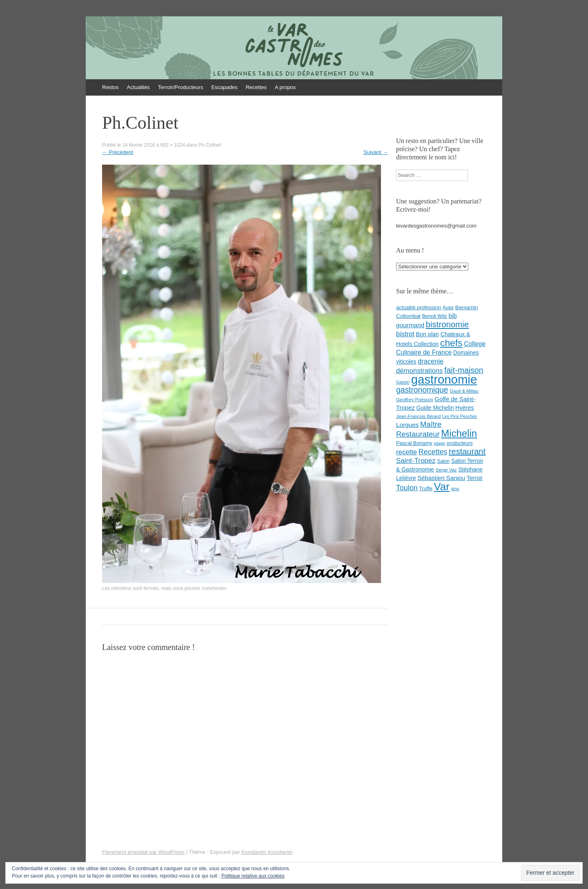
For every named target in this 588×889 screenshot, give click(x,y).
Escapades (224, 87)
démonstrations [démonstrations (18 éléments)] (419, 371)
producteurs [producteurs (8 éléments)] (460, 443)
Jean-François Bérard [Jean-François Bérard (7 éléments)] (418, 416)
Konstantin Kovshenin (267, 852)
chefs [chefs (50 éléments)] (451, 343)
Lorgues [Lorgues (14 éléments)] (407, 425)
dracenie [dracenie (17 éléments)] (431, 361)
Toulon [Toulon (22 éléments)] (407, 488)
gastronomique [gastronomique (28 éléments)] (422, 390)
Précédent (118, 152)
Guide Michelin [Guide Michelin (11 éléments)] (435, 408)
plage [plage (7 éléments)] (439, 443)
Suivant (376, 152)
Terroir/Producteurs (181, 87)
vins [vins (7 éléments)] (455, 489)
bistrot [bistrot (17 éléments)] (405, 334)
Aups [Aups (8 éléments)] (448, 308)
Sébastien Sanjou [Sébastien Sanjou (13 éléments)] (441, 478)
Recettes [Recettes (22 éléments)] (433, 452)
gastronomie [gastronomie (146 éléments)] (444, 379)
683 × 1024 (173, 145)
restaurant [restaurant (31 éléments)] (467, 451)
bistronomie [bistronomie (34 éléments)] (447, 324)
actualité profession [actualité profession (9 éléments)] (419, 307)
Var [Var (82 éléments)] (442, 487)
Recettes (256, 87)
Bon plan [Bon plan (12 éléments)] (427, 334)
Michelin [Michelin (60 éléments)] (459, 433)
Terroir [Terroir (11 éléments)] (475, 478)
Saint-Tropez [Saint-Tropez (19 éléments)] (416, 461)
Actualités (138, 87)
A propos (285, 87)
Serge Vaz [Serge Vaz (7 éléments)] (446, 470)
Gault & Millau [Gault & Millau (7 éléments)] (464, 391)
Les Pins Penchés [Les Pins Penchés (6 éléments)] (460, 416)
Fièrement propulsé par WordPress (143, 852)
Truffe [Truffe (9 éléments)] (426, 488)
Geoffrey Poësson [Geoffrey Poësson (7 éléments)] (415, 400)
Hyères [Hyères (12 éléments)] (464, 408)
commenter (214, 588)
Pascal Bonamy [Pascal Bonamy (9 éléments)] (414, 443)
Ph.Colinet (210, 145)
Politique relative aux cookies (253, 876)
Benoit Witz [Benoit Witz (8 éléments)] (435, 316)
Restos (110, 87)
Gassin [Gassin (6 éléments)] (403, 382)
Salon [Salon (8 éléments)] (443, 461)
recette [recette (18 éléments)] (406, 452)
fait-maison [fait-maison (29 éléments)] (464, 370)
